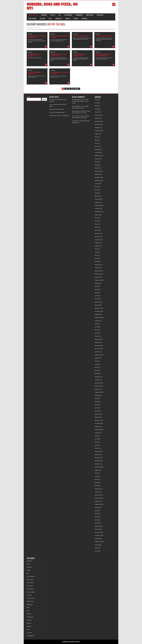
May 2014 (97, 367)
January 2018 (98, 237)
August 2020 (98, 159)
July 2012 (97, 436)
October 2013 (98, 389)
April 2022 (97, 109)
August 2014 (98, 358)
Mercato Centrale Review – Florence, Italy (59, 55)
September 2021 (99, 131)
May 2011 (97, 479)
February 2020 (99, 171)
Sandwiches (59, 19)
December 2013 (99, 383)
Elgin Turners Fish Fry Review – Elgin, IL (59, 73)
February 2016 (99, 302)
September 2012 (99, 430)
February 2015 (99, 339)
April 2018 (97, 227)
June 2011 (97, 476)
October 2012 (98, 427)
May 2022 (97, 106)
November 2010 (99, 498)
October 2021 (98, 128)
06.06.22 (30, 52)
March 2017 (98, 261)
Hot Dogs (42, 19)
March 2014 (98, 374)
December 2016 (99, 271)
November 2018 (99, 205)
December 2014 (99, 346)
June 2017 (97, 252)
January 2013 (98, 417)
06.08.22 (98, 34)
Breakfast (44, 15)
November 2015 (99, 311)
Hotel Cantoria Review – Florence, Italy (80, 55)
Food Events (30, 580)
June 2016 (97, 290)
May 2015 (97, 330)
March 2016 (98, 299)
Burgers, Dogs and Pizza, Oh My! (52, 6)
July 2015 (97, 324)
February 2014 (99, 377)
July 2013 (97, 398)
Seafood (76, 19)
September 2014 (99, 355)
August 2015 (98, 321)
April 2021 (97, 143)
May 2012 (97, 442)
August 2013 (98, 395)
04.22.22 (75, 52)
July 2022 (97, 100)
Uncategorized (31, 636)
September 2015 (99, 318)
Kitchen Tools (30, 601)
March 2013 (98, 411)
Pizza (50, 19)
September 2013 (99, 392)
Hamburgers (79, 15)
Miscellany (29, 605)
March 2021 (98, 146)
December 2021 (99, 121)
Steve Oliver (75, 116)
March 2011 (98, 486)
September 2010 (99, 504)
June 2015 (97, 327)
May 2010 (97, 517)
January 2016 (98, 305)
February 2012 (99, 451)
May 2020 (97, 162)
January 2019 (98, 202)
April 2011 (97, 483)
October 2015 (98, 314)
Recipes (29, 614)
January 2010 (98, 529)
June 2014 (97, 364)
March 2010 (98, 523)
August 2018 (98, 215)
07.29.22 (30, 34)
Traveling (84, 19)
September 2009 (99, 542)
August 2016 (98, 283)
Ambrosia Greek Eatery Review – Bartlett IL (37, 37)
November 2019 (99, 181)
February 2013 (99, 414)
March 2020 (98, 168)
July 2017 (97, 249)
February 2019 (99, 199)
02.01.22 (30, 70)
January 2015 (98, 342)
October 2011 (98, 464)
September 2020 (99, 156)
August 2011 (98, 470)
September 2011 (99, 467)
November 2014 (99, 349)
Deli (60, 15)
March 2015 (98, 336)
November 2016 (99, 274)
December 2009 (99, 532)
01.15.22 (53, 70)
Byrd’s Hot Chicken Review (81, 36)
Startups (29, 626)
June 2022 (97, 103)
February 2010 (99, 526)
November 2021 (99, 124)
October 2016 (98, 277)
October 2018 (98, 209)
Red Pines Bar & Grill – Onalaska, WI (35, 55)
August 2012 (98, 433)
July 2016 (97, 286)
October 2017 (98, 243)
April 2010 (97, 520)
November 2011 (99, 461)
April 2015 (97, 333)
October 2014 (98, 352)
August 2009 (98, 545)
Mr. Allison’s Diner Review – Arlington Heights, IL (104, 55)
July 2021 (97, 137)
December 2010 (99, 495)
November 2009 (99, 535)
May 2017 (97, 255)
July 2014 (97, 361)
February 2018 (99, 234)
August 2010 (98, 508)
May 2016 (97, 293)
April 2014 (97, 371)
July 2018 (97, 218)
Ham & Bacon (90, 15)
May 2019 (97, 190)
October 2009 (98, 539)
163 (74, 89)
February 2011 (99, 489)
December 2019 (99, 177)
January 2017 (98, 268)
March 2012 (98, 448)
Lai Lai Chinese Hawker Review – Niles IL (59, 37)
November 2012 (99, 423)
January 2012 (98, 455)
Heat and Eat (100, 15)
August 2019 (98, 184)
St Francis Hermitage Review (104, 36)
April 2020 (97, 165)
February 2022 (99, 115)
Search (29, 97)
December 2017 (99, 240)
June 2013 (97, 402)
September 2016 (99, 280)
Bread (28, 564)
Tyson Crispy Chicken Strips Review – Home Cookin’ (80, 101)
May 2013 (97, 405)
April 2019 (97, 193)
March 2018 (98, 230)
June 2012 (97, 439)
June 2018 (97, 221)
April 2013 (97, 408)
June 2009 (97, 551)
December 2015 (99, 308)
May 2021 (97, 140)
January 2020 (98, 174)
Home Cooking (32, 19)
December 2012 (99, 420)
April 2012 (97, 445)
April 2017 (97, 258)
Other (28, 608)
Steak (28, 629)
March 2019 (98, 196)
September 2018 (99, 212)
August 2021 (98, 134)
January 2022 (98, 118)
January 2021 (98, 153)
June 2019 (97, 187)
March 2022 (98, 112)
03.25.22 (98, 52)
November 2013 (99, 386)
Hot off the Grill (33, 15)
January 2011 (98, 492)
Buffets (53, 15)
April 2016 (97, 296)
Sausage (68, 19)
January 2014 (98, 380)
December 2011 (99, 458)
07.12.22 (75, 34)
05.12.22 (53, 52)
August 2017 (98, 246)
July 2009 (97, 548)
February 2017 (99, 265)
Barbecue (29, 561)
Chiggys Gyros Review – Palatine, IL (35, 73)
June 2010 (97, 514)
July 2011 (97, 473)
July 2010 (97, 511)
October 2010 (98, 501)
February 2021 (99, 149)
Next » (78, 89)
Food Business (68, 15)
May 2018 (97, 224)
